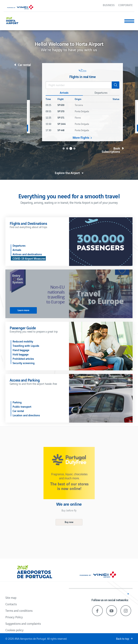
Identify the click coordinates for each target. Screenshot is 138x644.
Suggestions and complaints (23, 623)
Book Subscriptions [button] (111, 150)
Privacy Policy (14, 617)
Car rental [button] (24, 65)
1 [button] (64, 148)
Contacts (11, 604)
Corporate (125, 5)
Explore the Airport (67, 173)
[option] (82, 102)
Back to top (123, 639)
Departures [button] (101, 92)
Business (109, 5)
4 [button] (74, 148)
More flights (81, 137)
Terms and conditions (19, 610)
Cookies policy (14, 630)
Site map (11, 598)
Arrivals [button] (64, 92)
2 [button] (67, 148)
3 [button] (71, 148)
